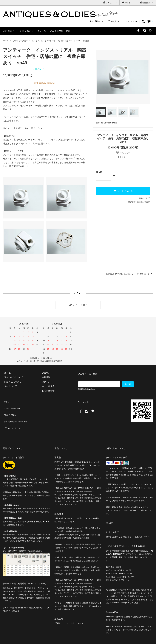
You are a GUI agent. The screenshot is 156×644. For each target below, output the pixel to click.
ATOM (12, 409)
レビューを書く (78, 304)
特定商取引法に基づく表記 (139, 202)
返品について (144, 198)
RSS (5, 409)
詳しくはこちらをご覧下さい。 (119, 568)
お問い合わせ (27, 31)
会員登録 (147, 2)
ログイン (129, 2)
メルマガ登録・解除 (60, 31)
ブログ (6, 400)
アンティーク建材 (20, 41)
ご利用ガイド (10, 31)
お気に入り (123, 153)
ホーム (6, 41)
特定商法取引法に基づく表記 (17, 413)
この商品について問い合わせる (120, 274)
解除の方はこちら (86, 387)
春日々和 (42, 31)
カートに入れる (123, 191)
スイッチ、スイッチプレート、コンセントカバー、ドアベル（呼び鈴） (61, 41)
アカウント (110, 2)
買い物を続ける (145, 274)
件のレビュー (40, 69)
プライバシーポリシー (14, 417)
